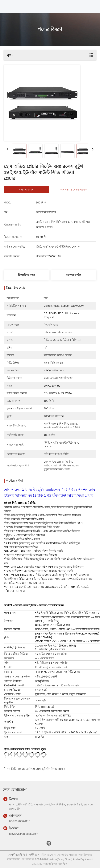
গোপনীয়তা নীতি (17, 855)
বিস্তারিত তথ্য (26, 275)
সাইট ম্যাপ (34, 855)
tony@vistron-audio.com (24, 834)
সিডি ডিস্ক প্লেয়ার (55, 769)
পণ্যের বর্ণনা (74, 275)
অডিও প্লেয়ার (35, 769)
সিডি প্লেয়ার (18, 769)
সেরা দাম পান (31, 190)
